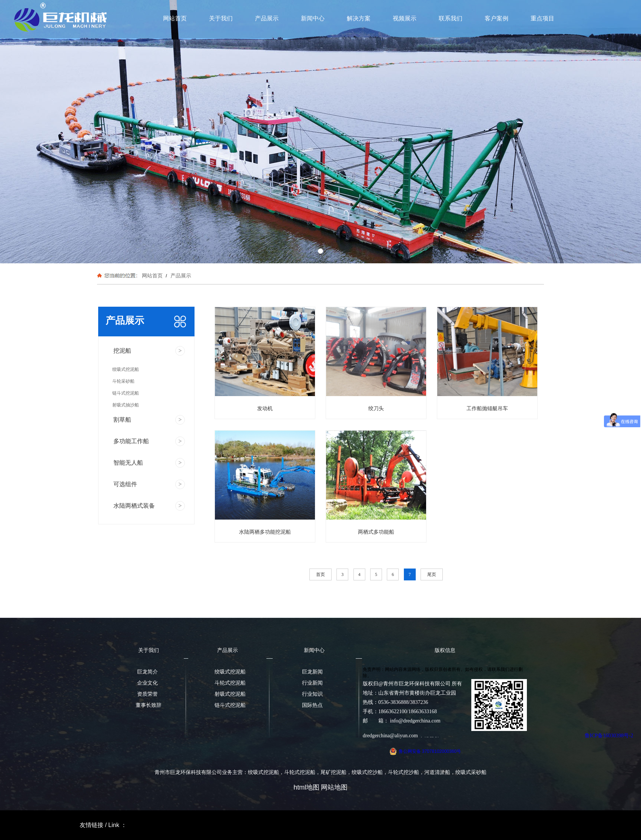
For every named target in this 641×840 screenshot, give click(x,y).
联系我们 (451, 18)
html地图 (306, 787)
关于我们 (221, 18)
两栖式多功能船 (376, 532)
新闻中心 (313, 18)
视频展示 (405, 18)
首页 (320, 574)
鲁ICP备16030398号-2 (609, 736)
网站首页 (175, 18)
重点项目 (542, 18)
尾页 (432, 574)
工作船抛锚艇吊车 (487, 408)
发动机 (265, 408)
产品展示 (267, 18)
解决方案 (359, 18)
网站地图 (334, 787)
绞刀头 (376, 408)
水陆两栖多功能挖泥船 (265, 532)
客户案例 (496, 18)
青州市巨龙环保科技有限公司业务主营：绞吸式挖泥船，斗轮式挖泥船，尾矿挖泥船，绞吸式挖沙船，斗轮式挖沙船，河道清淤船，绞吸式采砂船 (320, 772)
